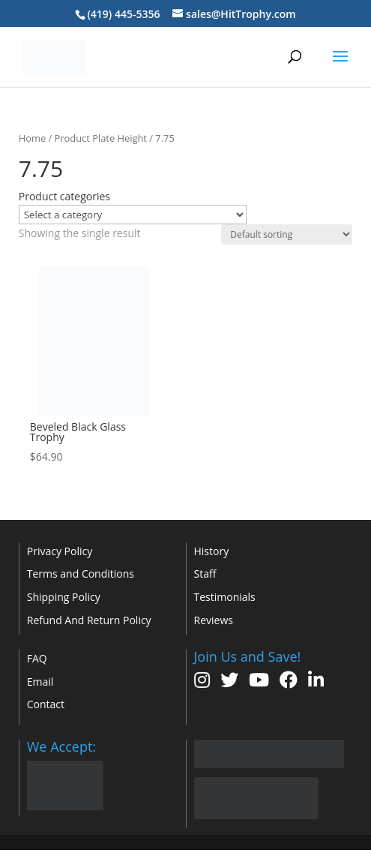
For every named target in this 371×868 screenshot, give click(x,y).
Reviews (214, 620)
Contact (46, 704)
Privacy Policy (60, 551)
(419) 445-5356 (123, 14)
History (212, 551)
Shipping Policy (64, 597)
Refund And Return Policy (89, 620)
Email (40, 682)
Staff (205, 574)
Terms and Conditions (81, 574)
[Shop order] (287, 234)
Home (32, 138)
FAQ (37, 658)
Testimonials (225, 597)
